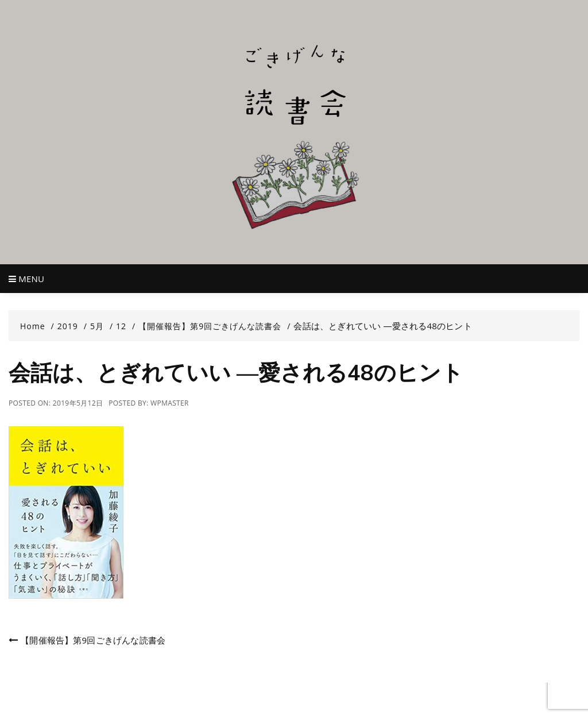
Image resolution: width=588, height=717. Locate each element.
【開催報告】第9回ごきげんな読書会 (93, 640)
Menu (26, 279)
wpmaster (170, 403)
